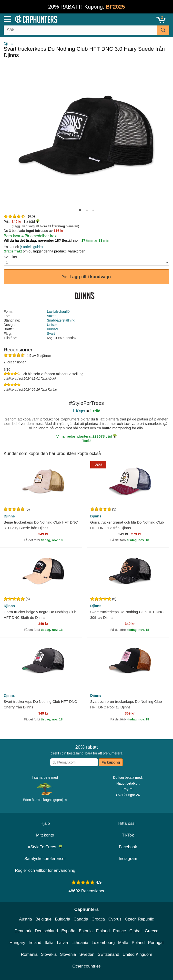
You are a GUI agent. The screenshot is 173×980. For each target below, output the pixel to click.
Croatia (98, 919)
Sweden (87, 954)
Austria (25, 919)
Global (135, 931)
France (119, 931)
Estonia (86, 931)
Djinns (8, 44)
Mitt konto (45, 835)
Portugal (156, 943)
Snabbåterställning (61, 320)
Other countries (86, 966)
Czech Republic (139, 919)
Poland (138, 943)
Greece (152, 931)
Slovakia (49, 954)
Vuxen (52, 316)
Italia (49, 943)
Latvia (62, 943)
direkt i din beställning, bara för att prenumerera (86, 750)
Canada (81, 919)
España (68, 931)
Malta (123, 943)
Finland (103, 931)
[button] (80, 210)
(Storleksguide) (31, 247)
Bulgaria (62, 919)
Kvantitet (10, 257)
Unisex (52, 325)
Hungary (17, 943)
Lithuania (80, 943)
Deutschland (46, 931)
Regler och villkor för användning (45, 870)
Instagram (128, 859)
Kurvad (52, 329)
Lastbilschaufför (59, 311)
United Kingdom (137, 954)
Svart (51, 334)
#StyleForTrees (45, 847)
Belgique (43, 919)
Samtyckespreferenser (45, 859)
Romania (29, 954)
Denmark (23, 931)
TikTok (128, 835)
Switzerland (109, 954)
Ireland (35, 943)
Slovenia (68, 954)
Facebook (128, 847)
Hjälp (45, 823)
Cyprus (115, 919)
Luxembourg (103, 943)
